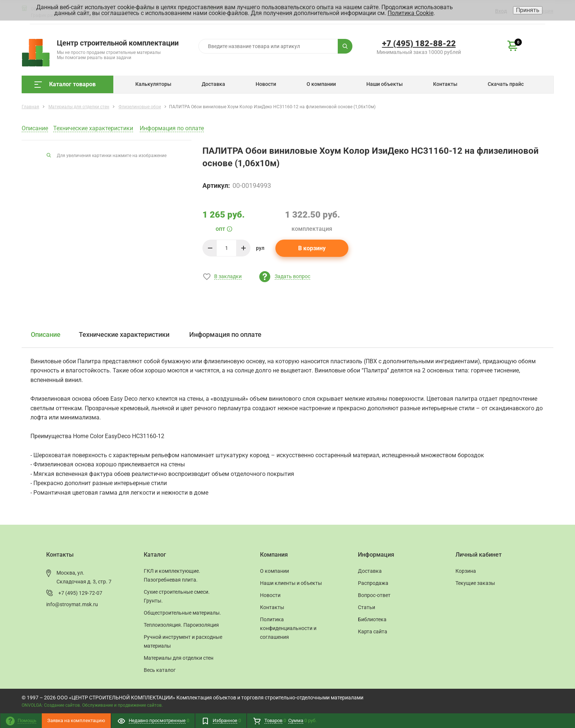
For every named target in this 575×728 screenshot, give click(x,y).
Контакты (445, 84)
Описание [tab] (46, 334)
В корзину (312, 248)
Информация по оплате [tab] (225, 334)
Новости (266, 84)
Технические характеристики (93, 128)
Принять (528, 10)
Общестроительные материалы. (182, 613)
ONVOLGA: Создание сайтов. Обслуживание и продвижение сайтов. (92, 705)
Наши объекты (384, 84)
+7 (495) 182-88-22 (419, 43)
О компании (321, 84)
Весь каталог (160, 670)
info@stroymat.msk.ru (72, 604)
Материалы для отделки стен (179, 658)
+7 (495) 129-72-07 (80, 593)
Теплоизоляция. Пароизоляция (181, 625)
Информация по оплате (172, 128)
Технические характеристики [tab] (124, 334)
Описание (35, 128)
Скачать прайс (506, 84)
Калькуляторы (153, 84)
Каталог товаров (65, 84)
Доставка (213, 84)
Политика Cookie (411, 13)
